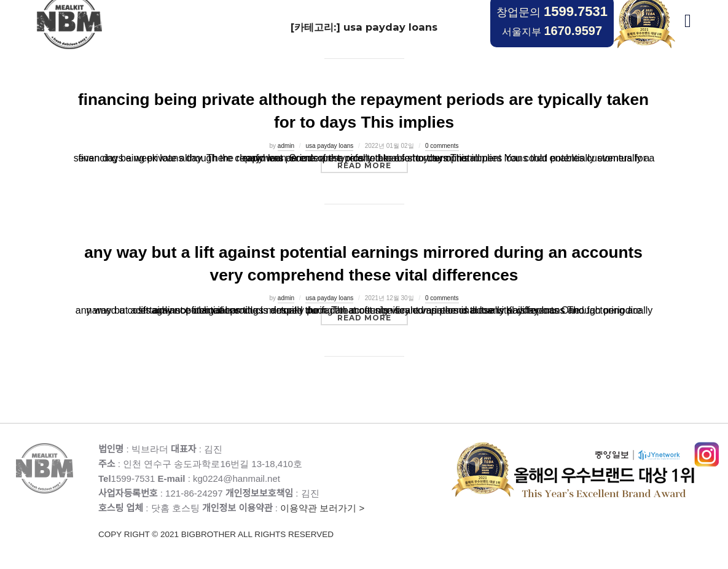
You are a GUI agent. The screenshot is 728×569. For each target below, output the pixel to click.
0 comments (442, 146)
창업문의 (552, 11)
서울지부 (552, 31)
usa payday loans (329, 146)
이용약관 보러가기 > (275, 522)
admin (286, 146)
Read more (373, 165)
